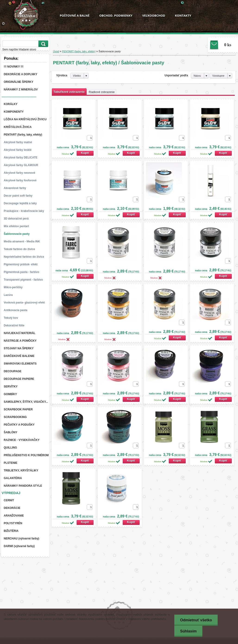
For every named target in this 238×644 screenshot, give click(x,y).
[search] (43, 44)
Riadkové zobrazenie (102, 92)
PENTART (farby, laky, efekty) (79, 51)
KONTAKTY (183, 15)
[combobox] (200, 76)
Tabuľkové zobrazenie (69, 92)
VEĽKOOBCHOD (154, 15)
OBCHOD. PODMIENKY (116, 15)
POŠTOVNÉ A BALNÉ (75, 15)
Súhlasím (188, 631)
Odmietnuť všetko (196, 620)
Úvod (56, 51)
